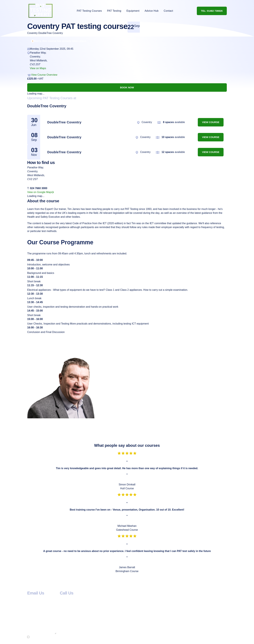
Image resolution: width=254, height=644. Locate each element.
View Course (211, 122)
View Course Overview (44, 75)
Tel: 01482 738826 (212, 11)
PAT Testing (114, 11)
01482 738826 (68, 598)
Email (31, 619)
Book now (127, 87)
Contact (168, 11)
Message (33, 627)
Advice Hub (152, 11)
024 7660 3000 (39, 188)
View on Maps (38, 68)
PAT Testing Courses (89, 11)
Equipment (133, 11)
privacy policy (188, 638)
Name (32, 611)
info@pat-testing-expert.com (43, 598)
